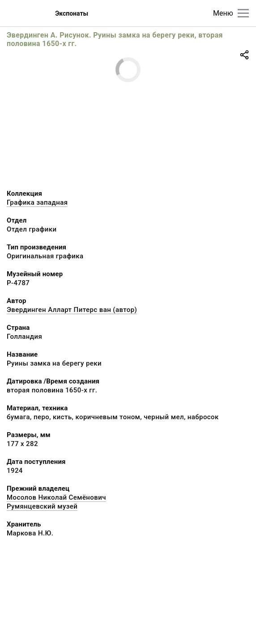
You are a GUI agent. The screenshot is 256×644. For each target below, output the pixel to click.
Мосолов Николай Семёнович (56, 497)
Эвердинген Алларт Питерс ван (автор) (72, 310)
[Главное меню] (243, 13)
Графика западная (37, 202)
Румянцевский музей (42, 506)
